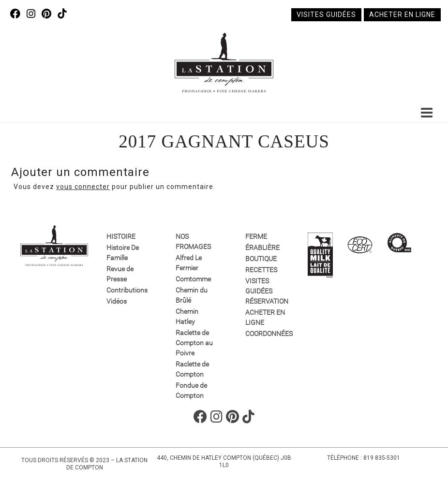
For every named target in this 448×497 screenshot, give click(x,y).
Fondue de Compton (191, 390)
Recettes (261, 270)
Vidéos (117, 301)
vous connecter (83, 187)
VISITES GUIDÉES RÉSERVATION (266, 291)
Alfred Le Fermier (189, 263)
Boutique (261, 259)
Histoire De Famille (123, 253)
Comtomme (193, 279)
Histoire (121, 236)
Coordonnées (266, 334)
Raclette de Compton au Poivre (194, 343)
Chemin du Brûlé (192, 295)
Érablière (262, 248)
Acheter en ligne (402, 15)
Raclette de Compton (192, 369)
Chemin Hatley (187, 316)
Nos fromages (193, 241)
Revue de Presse (120, 274)
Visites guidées (326, 15)
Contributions (127, 290)
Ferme (256, 236)
